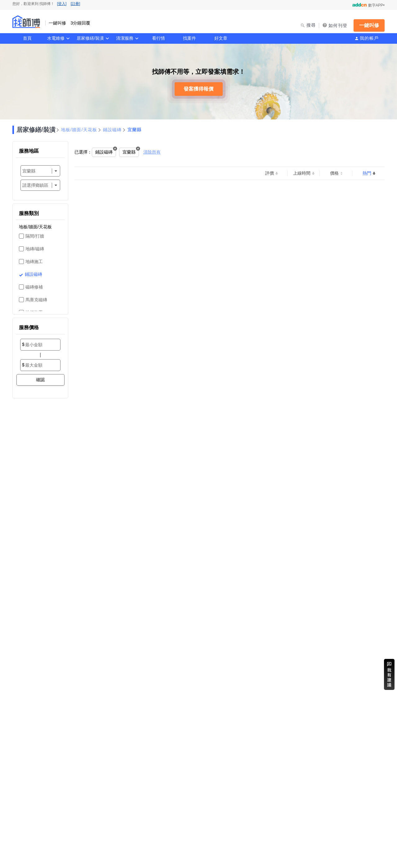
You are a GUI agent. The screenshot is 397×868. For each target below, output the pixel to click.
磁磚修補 (34, 287)
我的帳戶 (369, 38)
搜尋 (311, 25)
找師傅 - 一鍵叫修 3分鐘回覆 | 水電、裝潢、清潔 (26, 22)
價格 (334, 173)
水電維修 (56, 38)
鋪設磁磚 (112, 130)
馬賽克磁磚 (36, 300)
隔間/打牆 (35, 236)
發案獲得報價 (198, 89)
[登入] (62, 4)
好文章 (221, 38)
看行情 (158, 38)
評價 (270, 173)
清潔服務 (125, 38)
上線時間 (302, 173)
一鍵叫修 (369, 25)
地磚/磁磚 (35, 249)
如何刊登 (338, 25)
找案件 (190, 38)
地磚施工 (34, 262)
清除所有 (152, 152)
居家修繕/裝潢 (90, 38)
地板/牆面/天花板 (79, 130)
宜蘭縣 (135, 130)
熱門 (367, 173)
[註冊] (76, 4)
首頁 (27, 38)
